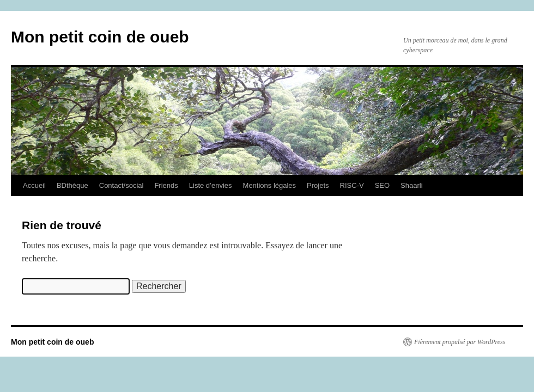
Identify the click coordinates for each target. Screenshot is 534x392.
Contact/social (122, 185)
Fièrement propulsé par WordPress (460, 342)
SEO (382, 185)
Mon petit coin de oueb (100, 37)
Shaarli (411, 185)
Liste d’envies (211, 185)
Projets (318, 185)
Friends (166, 185)
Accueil (34, 185)
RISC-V (352, 185)
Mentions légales (270, 185)
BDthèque (72, 185)
